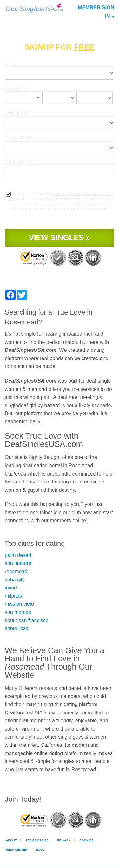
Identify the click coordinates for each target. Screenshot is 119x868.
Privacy (64, 840)
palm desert (18, 555)
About (11, 840)
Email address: (18, 162)
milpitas (13, 596)
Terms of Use (37, 840)
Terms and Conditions (67, 194)
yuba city (15, 580)
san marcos (18, 612)
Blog (41, 849)
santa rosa (17, 628)
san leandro (18, 563)
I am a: (11, 64)
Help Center (17, 849)
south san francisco (27, 620)
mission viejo (19, 604)
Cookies (86, 840)
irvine (11, 588)
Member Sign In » (96, 12)
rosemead (16, 571)
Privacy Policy (93, 194)
